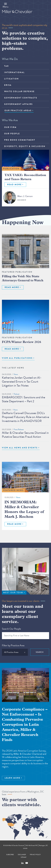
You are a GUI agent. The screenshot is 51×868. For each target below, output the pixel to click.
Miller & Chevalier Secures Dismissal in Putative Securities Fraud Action (25, 435)
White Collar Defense (19, 91)
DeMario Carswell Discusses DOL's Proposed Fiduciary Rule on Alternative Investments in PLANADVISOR (25, 417)
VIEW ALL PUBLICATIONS (17, 358)
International (14, 72)
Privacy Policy (35, 855)
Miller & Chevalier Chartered (16, 845)
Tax (6, 66)
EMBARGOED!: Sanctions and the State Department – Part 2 (24, 399)
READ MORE (14, 185)
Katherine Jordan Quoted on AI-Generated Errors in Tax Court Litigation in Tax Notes (22, 382)
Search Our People (11, 629)
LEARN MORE (12, 778)
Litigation (12, 79)
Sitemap (24, 857)
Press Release (19, 429)
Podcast (16, 394)
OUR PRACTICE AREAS (18, 111)
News (16, 374)
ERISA (8, 85)
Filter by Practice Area (13, 645)
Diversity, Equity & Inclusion (25, 146)
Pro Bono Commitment (20, 140)
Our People (12, 134)
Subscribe (10, 855)
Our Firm (10, 127)
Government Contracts (21, 98)
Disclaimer (22, 855)
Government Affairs (18, 104)
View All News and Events (20, 448)
